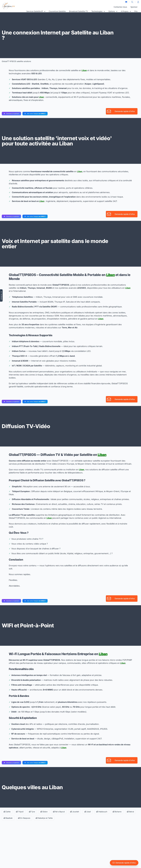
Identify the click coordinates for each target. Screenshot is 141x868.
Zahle (7, 812)
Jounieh (75, 812)
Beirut (130, 812)
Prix (136, 11)
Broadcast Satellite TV (79, 11)
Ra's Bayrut (59, 812)
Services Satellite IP (36, 11)
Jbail (88, 812)
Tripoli (20, 812)
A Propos (126, 11)
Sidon (44, 812)
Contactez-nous (120, 7)
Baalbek (8, 818)
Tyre (32, 812)
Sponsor (134, 7)
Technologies (98, 11)
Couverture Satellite (57, 11)
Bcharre (117, 812)
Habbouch (102, 812)
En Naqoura (24, 818)
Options (113, 11)
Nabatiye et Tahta (44, 818)
